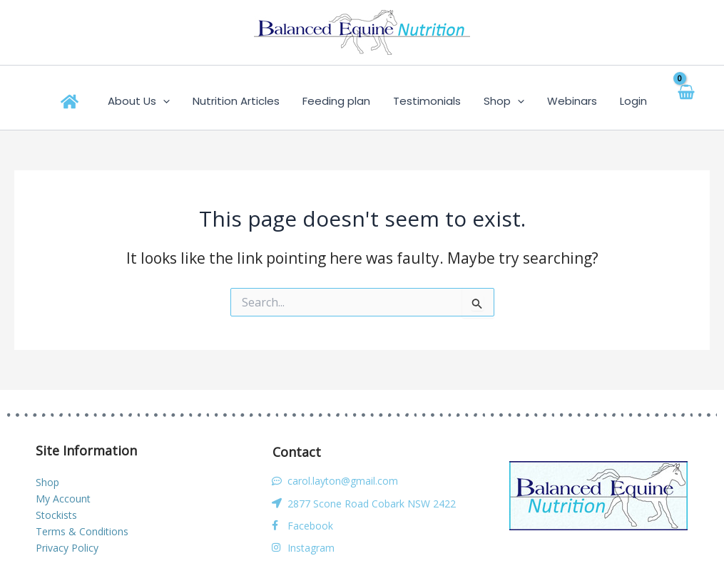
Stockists (56, 515)
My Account (63, 499)
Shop (47, 482)
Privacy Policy (67, 548)
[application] (187, 101)
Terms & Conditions (82, 531)
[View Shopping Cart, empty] (674, 101)
